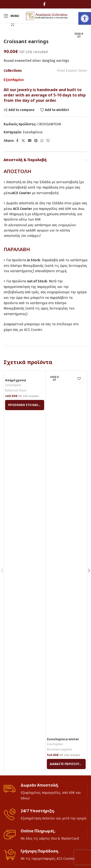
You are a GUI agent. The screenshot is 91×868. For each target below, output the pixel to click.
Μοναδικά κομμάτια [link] (59, 749)
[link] (85, 18)
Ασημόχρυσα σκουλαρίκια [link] (16, 382)
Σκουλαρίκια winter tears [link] (63, 741)
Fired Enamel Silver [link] (72, 71)
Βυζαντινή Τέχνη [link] (16, 390)
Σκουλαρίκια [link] (33, 132)
